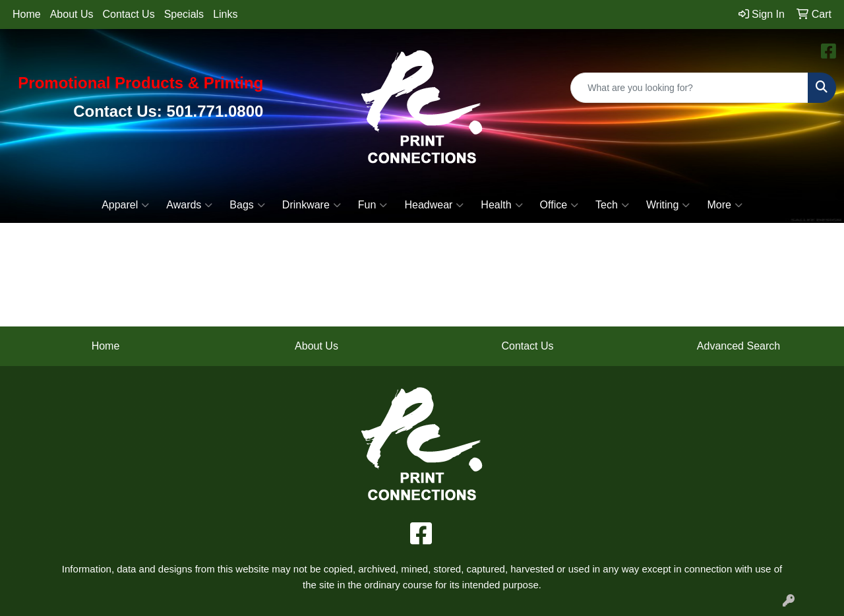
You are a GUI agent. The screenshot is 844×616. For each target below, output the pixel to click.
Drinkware (312, 205)
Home (27, 14)
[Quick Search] (689, 88)
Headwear (434, 205)
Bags (247, 205)
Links (225, 14)
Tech (612, 205)
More (724, 205)
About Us (72, 14)
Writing (668, 205)
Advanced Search (738, 346)
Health (501, 205)
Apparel (125, 205)
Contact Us (129, 14)
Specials (184, 14)
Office (559, 205)
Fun (373, 205)
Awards (189, 205)
